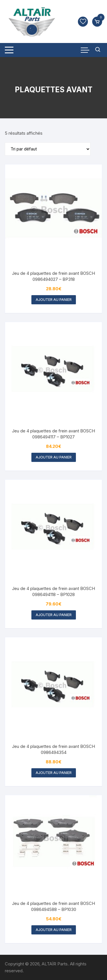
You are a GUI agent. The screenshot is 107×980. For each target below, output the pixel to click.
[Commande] (48, 149)
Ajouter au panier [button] (54, 300)
